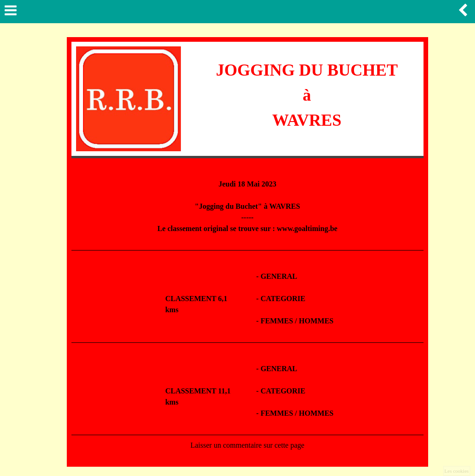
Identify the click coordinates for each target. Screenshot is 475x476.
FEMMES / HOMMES (297, 321)
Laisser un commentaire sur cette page (247, 445)
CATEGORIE (283, 299)
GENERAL (279, 276)
